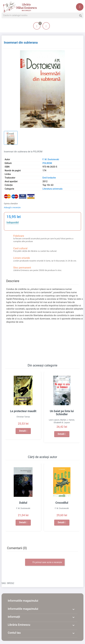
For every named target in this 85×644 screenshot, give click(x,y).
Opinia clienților (11, 204)
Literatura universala (52, 189)
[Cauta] (42, 15)
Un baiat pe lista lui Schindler (62, 413)
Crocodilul (62, 503)
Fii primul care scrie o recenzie (45, 562)
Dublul (23, 503)
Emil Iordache (49, 178)
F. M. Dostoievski (51, 159)
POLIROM (47, 163)
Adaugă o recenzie (12, 207)
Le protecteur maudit (23, 411)
